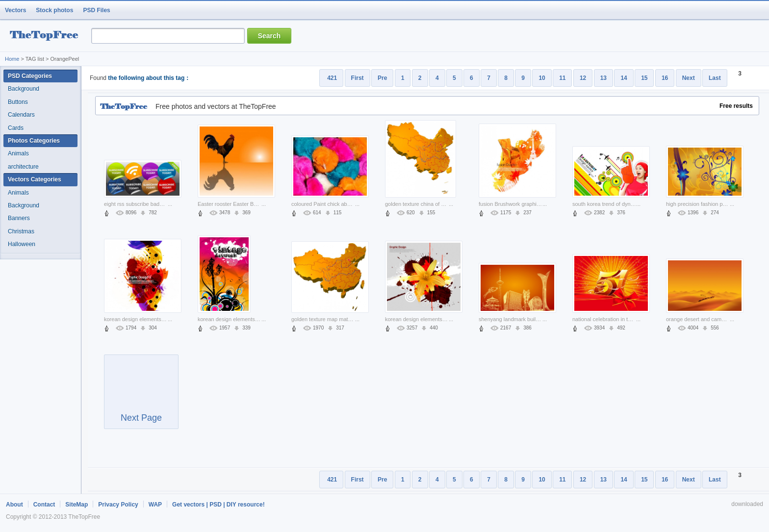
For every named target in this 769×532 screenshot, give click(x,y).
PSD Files (96, 10)
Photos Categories (34, 141)
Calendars (21, 115)
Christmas (21, 231)
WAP (155, 505)
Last (715, 78)
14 (624, 78)
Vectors (15, 10)
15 (644, 78)
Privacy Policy (118, 505)
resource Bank (47, 36)
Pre (382, 78)
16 (665, 78)
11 (562, 78)
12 (583, 78)
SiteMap (77, 505)
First (358, 78)
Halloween (22, 244)
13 (603, 78)
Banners (19, 218)
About (14, 505)
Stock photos (54, 10)
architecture (23, 167)
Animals (18, 153)
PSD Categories (30, 76)
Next (689, 78)
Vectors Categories (35, 179)
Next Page (141, 396)
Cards (16, 128)
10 (542, 78)
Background (24, 89)
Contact (44, 505)
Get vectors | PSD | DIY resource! (218, 505)
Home (12, 59)
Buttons (18, 102)
